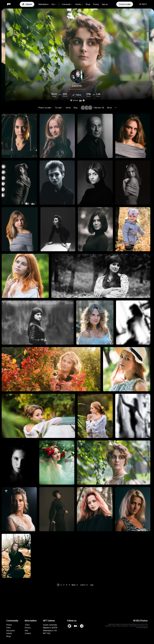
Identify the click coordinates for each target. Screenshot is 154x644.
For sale (59, 108)
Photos (41, 108)
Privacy (28, 628)
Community (67, 4)
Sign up (105, 4)
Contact (28, 633)
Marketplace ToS (50, 630)
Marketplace (44, 4)
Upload (27, 4)
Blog (75, 108)
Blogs (88, 4)
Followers (99, 108)
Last (92, 585)
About (109, 108)
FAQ (26, 630)
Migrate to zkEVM (50, 628)
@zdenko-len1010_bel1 (77, 89)
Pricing (96, 4)
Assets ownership (50, 625)
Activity (79, 4)
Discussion (11, 630)
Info (54, 4)
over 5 (84, 585)
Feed (8, 628)
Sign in (143, 4)
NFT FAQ (47, 633)
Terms (27, 625)
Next (75, 585)
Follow (77, 95)
